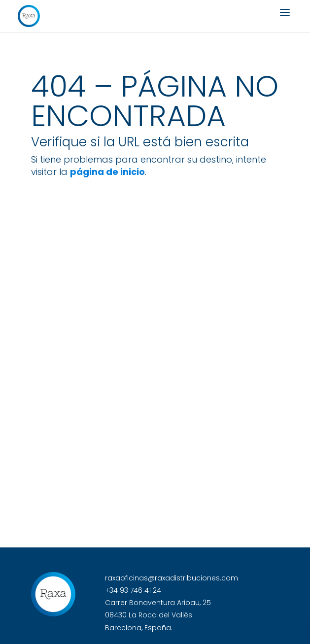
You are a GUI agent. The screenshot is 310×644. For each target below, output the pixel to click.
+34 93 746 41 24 (133, 590)
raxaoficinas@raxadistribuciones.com (172, 578)
